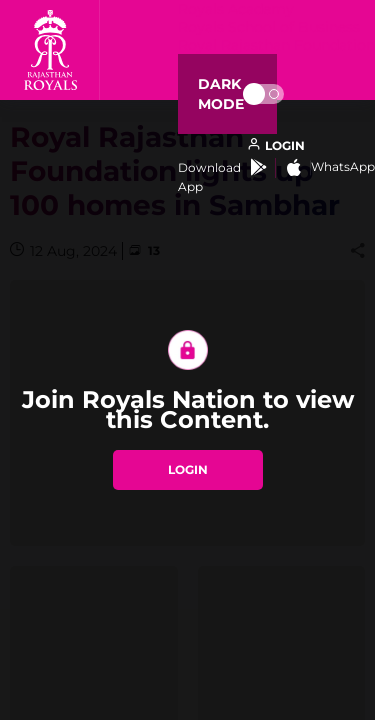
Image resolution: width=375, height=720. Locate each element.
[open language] (276, 146)
